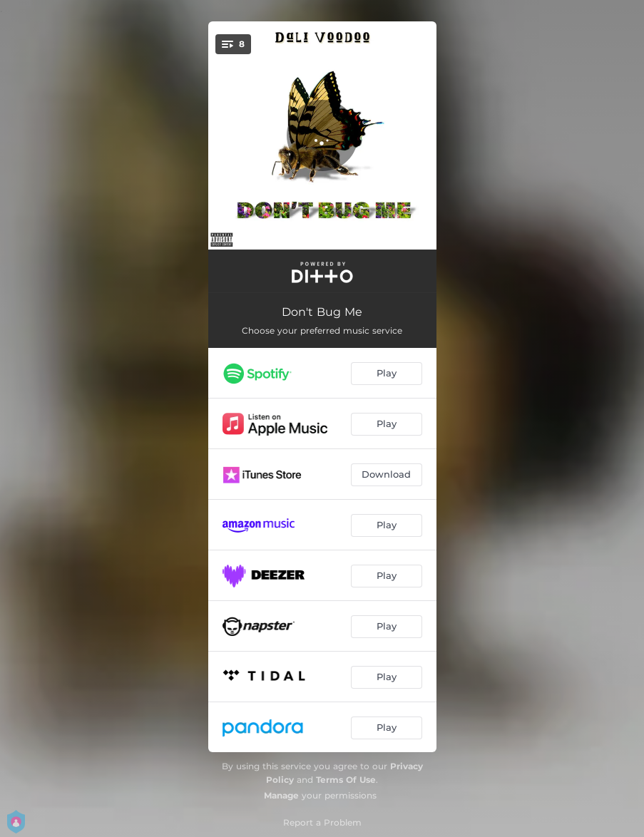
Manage (281, 795)
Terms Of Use (346, 780)
